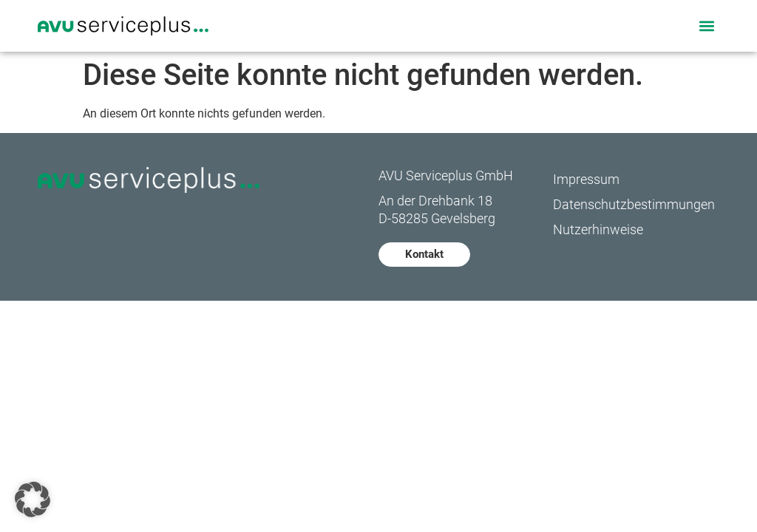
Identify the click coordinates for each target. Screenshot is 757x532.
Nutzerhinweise (598, 229)
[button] (707, 25)
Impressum (586, 179)
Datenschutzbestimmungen (634, 204)
